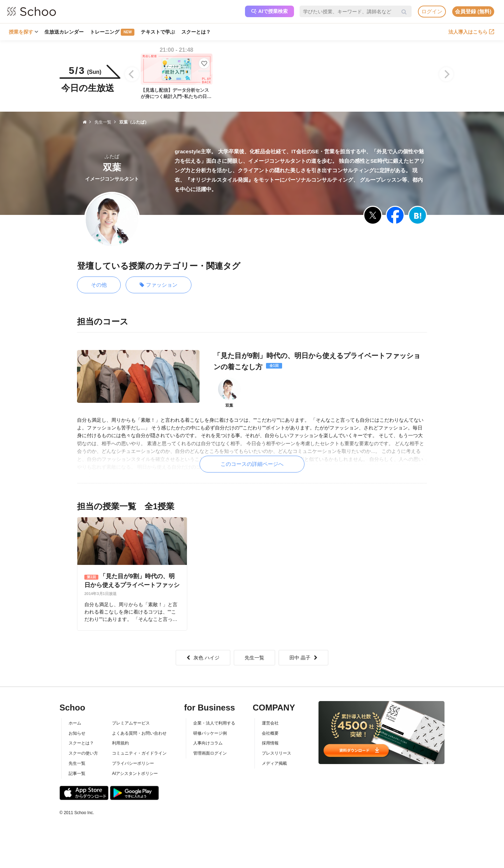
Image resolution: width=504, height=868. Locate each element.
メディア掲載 (274, 763)
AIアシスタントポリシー (135, 773)
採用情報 (270, 743)
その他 (99, 285)
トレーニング (112, 32)
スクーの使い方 (83, 753)
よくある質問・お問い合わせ (139, 733)
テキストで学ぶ (158, 32)
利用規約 (120, 743)
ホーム (75, 723)
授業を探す (23, 32)
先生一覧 (254, 658)
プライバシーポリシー (133, 763)
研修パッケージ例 (210, 733)
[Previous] (132, 74)
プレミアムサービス (131, 723)
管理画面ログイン (210, 753)
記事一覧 (77, 773)
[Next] (446, 74)
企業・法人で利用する (214, 723)
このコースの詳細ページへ (252, 464)
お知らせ (77, 733)
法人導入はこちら (471, 32)
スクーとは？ (196, 32)
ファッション (159, 285)
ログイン (432, 11)
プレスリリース (276, 753)
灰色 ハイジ (203, 658)
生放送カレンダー (64, 32)
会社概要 (270, 733)
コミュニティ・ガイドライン (139, 753)
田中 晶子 (303, 658)
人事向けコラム (208, 743)
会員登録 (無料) (473, 11)
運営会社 (270, 723)
